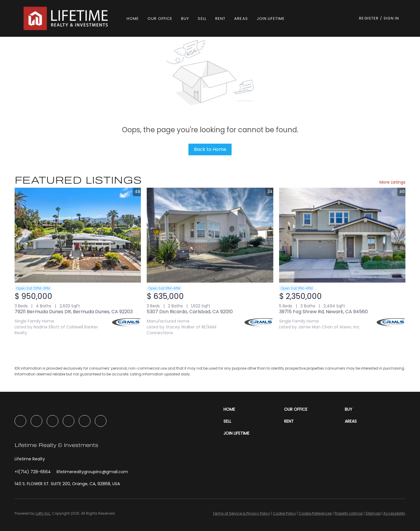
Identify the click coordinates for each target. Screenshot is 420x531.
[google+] (101, 421)
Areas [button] (241, 19)
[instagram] (52, 421)
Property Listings (349, 513)
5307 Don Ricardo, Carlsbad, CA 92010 (190, 312)
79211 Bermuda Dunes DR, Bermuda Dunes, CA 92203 (74, 312)
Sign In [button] (391, 18)
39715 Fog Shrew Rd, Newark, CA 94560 (323, 312)
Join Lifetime (271, 19)
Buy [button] (185, 19)
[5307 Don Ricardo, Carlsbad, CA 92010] (210, 235)
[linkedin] (36, 421)
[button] (66, 18)
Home (133, 19)
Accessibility (394, 513)
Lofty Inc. (43, 513)
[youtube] (69, 421)
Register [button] (369, 18)
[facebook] (20, 421)
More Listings (392, 182)
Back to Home (210, 149)
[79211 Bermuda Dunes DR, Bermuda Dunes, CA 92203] (78, 235)
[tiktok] (85, 421)
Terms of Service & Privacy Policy (241, 513)
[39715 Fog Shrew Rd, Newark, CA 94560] (342, 235)
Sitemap (373, 513)
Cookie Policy (284, 513)
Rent (220, 19)
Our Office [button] (160, 19)
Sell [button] (202, 19)
